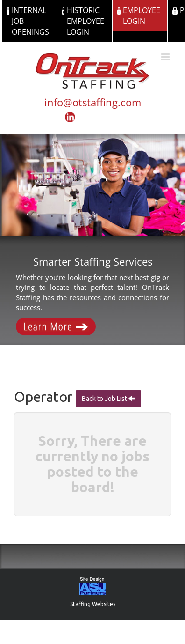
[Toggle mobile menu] (166, 57)
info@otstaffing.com (93, 102)
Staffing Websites (93, 604)
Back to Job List (105, 399)
